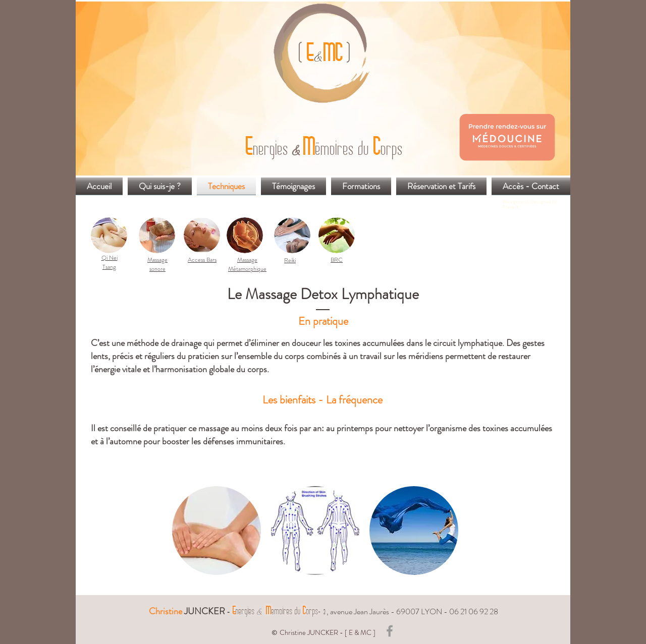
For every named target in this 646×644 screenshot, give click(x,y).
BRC (337, 260)
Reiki (290, 260)
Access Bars (202, 260)
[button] (217, 531)
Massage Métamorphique (247, 264)
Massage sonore (157, 264)
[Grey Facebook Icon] (390, 631)
